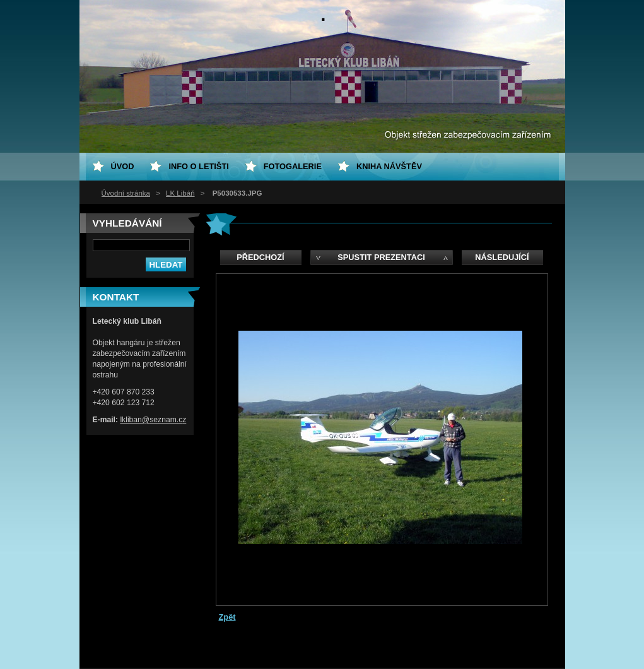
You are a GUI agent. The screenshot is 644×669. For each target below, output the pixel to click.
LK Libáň (180, 193)
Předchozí (260, 257)
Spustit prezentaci (381, 257)
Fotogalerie (293, 166)
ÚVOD (123, 166)
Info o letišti (198, 166)
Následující (502, 257)
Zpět (227, 617)
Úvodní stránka (126, 193)
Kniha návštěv (389, 166)
